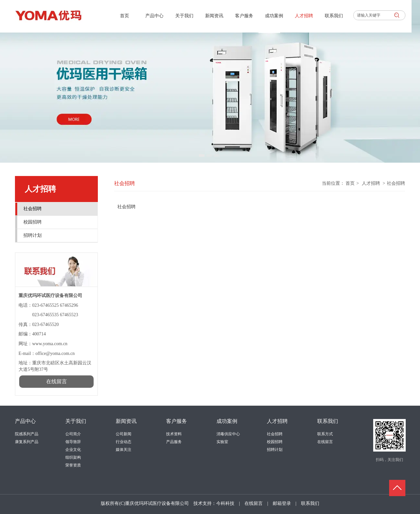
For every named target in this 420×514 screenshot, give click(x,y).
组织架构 (73, 457)
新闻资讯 (126, 421)
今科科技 (225, 503)
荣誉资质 (73, 465)
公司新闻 (124, 434)
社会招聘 (396, 183)
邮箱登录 (282, 503)
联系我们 (328, 421)
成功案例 (227, 421)
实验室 (222, 442)
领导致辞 (73, 442)
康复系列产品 (27, 442)
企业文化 (73, 450)
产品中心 (25, 421)
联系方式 (325, 434)
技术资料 (174, 434)
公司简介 (73, 434)
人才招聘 (371, 183)
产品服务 (174, 442)
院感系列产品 (27, 434)
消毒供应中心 (228, 434)
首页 (350, 183)
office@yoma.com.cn (56, 353)
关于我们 (76, 421)
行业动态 (124, 442)
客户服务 (177, 421)
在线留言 (325, 442)
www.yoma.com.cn (50, 344)
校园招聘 (275, 442)
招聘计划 (275, 450)
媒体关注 (124, 450)
